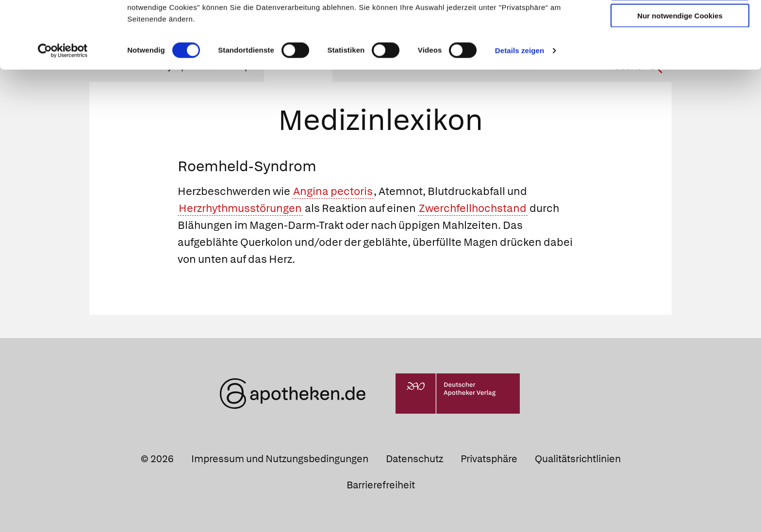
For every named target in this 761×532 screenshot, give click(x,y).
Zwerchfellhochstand (473, 208)
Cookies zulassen (680, 24)
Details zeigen (520, 113)
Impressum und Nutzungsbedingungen (280, 459)
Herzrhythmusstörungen (240, 208)
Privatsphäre (489, 459)
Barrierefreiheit (381, 485)
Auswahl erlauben (680, 51)
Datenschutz (414, 459)
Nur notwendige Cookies (680, 78)
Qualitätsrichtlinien (578, 459)
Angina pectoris (333, 191)
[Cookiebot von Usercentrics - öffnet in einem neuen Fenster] (63, 113)
